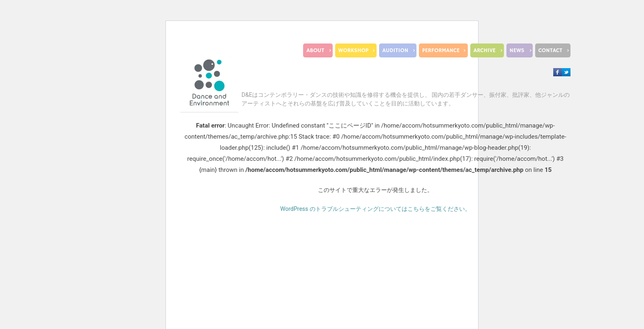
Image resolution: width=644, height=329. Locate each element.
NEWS (517, 50)
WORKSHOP (353, 50)
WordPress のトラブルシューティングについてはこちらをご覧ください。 (375, 209)
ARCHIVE (485, 50)
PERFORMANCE (441, 50)
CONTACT (550, 50)
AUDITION (395, 50)
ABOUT (315, 50)
